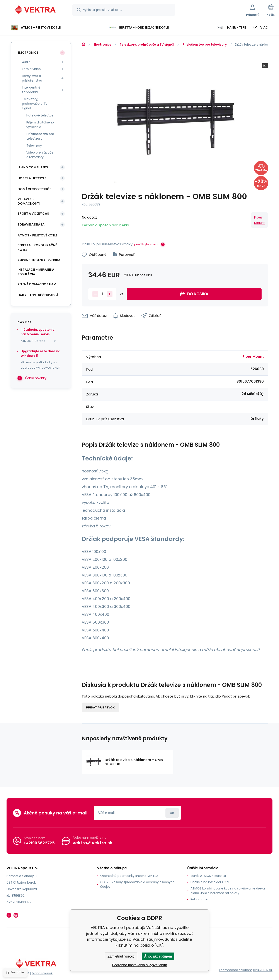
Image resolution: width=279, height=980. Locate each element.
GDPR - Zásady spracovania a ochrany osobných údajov (137, 884)
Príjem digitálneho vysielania (40, 125)
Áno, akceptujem (158, 956)
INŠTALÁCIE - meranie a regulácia (36, 272)
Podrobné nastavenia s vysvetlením (140, 965)
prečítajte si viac (147, 244)
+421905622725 (39, 843)
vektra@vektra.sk (92, 843)
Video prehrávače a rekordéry (40, 155)
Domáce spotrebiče (34, 189)
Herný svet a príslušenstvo (32, 78)
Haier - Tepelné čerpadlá (38, 295)
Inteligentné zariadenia (31, 90)
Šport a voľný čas (33, 214)
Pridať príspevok (100, 707)
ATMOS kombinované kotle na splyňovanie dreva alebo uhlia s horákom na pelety (228, 891)
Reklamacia (199, 899)
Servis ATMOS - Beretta (208, 876)
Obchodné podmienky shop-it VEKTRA (129, 876)
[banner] (36, 10)
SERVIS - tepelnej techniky (39, 260)
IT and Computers (33, 167)
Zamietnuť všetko (121, 956)
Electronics (102, 44)
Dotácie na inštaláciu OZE (210, 882)
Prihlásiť (172, 813)
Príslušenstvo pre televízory (205, 44)
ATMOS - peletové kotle (37, 235)
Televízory (34, 145)
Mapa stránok (42, 973)
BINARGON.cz (263, 970)
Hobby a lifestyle (32, 178)
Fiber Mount (259, 220)
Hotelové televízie (40, 115)
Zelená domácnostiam (37, 284)
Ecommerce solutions (236, 970)
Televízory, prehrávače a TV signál (147, 44)
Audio (26, 62)
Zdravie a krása (31, 224)
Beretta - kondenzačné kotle (37, 247)
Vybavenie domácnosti (29, 201)
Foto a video (31, 69)
